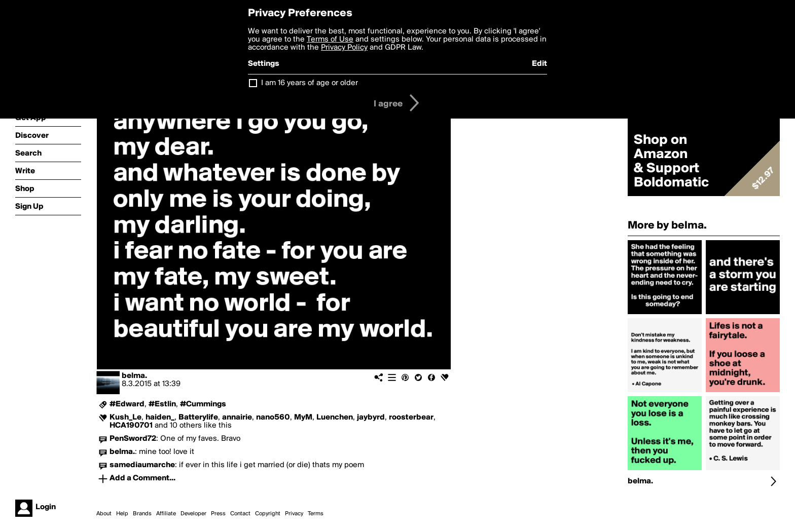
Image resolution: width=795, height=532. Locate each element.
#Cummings (203, 404)
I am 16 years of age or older (310, 83)
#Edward (127, 404)
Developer (193, 514)
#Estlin (162, 404)
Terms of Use (330, 40)
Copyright (268, 514)
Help (122, 514)
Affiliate (166, 514)
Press (218, 514)
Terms (316, 514)
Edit (539, 64)
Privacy (294, 514)
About (104, 514)
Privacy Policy (344, 48)
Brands (142, 514)
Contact (240, 514)
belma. (134, 376)
